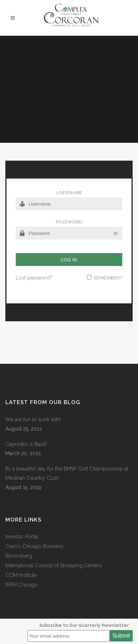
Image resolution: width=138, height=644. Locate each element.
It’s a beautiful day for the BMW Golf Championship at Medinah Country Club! (67, 473)
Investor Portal (22, 537)
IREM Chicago (21, 585)
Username (69, 193)
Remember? (108, 278)
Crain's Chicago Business (34, 546)
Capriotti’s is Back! (26, 444)
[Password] (69, 233)
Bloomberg (19, 556)
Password (69, 222)
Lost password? (34, 278)
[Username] (69, 204)
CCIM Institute (21, 575)
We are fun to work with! (33, 419)
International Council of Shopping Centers (54, 565)
